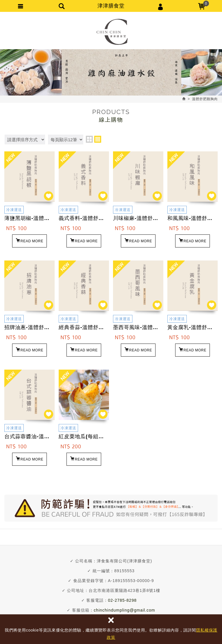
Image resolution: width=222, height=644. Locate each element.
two (89, 139)
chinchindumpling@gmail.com (124, 610)
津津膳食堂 (111, 32)
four (98, 139)
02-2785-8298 (122, 600)
